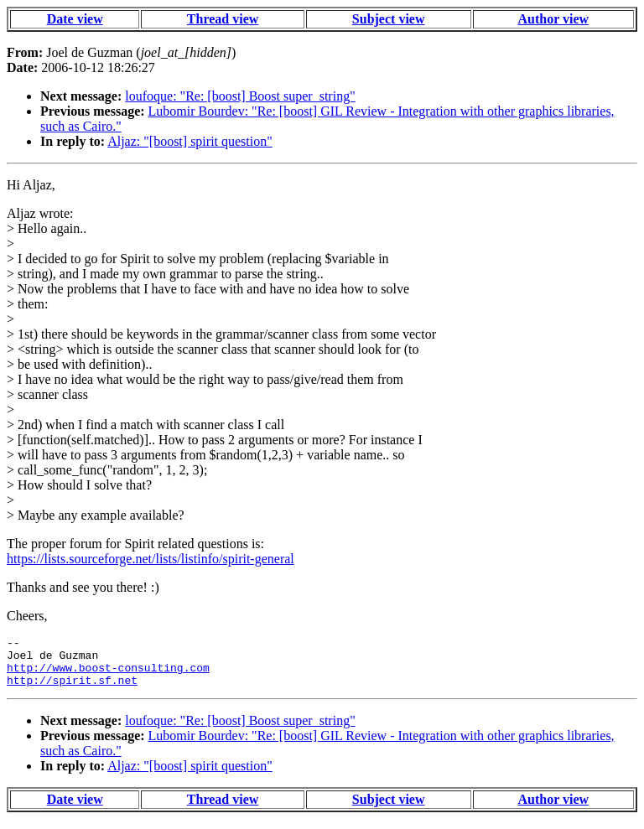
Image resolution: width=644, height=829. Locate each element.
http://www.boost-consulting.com (108, 675)
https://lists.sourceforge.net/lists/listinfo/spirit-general (151, 559)
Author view (554, 19)
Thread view (223, 19)
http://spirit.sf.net (72, 690)
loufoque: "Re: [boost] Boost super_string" (240, 96)
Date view (75, 19)
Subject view (389, 19)
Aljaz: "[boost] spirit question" (190, 141)
